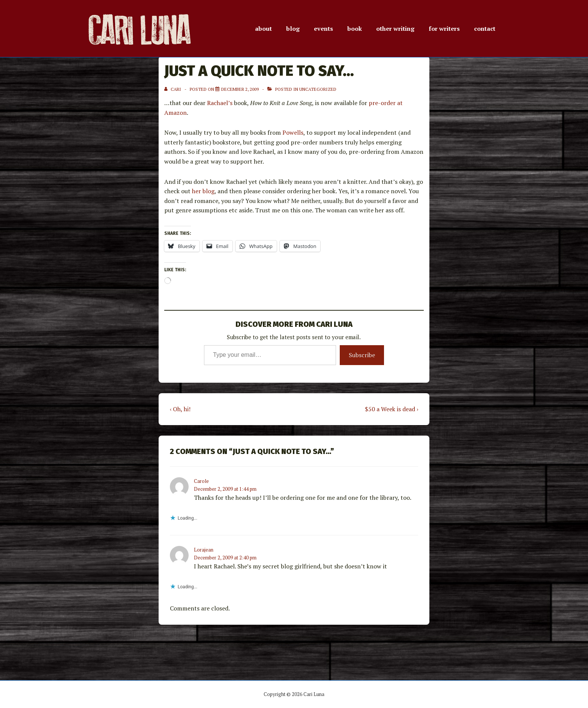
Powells (293, 132)
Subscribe (362, 355)
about (263, 29)
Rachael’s (220, 103)
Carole (201, 481)
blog (293, 29)
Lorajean (204, 550)
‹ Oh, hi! (180, 409)
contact (485, 29)
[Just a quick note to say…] (240, 89)
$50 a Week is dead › (391, 409)
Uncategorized (318, 89)
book (355, 29)
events (323, 29)
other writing (395, 29)
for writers (444, 29)
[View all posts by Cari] (173, 89)
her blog (203, 191)
